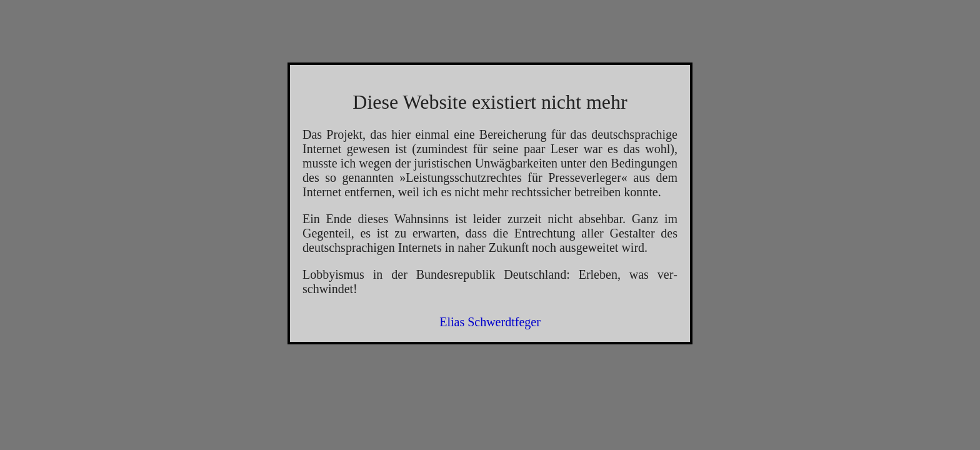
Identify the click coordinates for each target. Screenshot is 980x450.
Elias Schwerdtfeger (490, 322)
